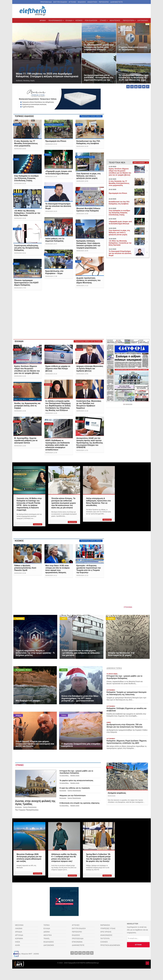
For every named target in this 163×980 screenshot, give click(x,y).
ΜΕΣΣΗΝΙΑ (19, 925)
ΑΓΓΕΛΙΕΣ (72, 2)
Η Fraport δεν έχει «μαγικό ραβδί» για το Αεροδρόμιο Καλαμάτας (76, 772)
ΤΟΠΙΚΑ (47, 925)
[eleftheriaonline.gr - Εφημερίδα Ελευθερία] (33, 11)
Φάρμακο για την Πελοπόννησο (73, 795)
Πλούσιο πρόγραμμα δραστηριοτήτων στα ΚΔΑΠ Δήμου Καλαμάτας (26, 283)
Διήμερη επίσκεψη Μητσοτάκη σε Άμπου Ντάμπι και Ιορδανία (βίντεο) (90, 369)
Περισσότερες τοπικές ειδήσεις (91, 116)
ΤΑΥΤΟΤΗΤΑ (105, 938)
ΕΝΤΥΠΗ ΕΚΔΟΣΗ (60, 2)
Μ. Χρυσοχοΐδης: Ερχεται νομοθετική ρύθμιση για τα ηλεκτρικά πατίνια (26, 440)
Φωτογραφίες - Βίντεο (23, 670)
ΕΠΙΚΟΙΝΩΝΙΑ (77, 942)
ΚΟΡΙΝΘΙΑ (19, 938)
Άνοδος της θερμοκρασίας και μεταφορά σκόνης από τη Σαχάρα (27, 406)
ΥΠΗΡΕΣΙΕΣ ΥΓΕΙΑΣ (108, 928)
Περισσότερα (38, 524)
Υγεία (64, 619)
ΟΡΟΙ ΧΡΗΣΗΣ (106, 932)
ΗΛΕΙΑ (18, 942)
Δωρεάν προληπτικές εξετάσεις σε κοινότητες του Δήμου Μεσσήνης (88, 280)
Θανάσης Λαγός (75, 775)
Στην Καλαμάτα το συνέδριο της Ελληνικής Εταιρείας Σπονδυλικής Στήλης (26, 178)
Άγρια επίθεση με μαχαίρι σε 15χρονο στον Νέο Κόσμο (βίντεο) (58, 369)
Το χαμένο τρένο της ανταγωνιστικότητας (76, 780)
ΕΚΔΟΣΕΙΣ (82, 2)
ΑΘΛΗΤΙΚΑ (48, 935)
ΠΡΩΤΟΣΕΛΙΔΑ (46, 2)
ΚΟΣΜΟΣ (19, 541)
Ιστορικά (111, 619)
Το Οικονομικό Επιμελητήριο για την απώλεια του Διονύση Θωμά (58, 206)
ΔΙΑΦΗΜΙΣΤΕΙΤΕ (117, 2)
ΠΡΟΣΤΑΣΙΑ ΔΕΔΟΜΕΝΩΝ (110, 945)
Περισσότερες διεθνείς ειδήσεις (91, 541)
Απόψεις (18, 715)
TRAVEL (47, 938)
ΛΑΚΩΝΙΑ (19, 928)
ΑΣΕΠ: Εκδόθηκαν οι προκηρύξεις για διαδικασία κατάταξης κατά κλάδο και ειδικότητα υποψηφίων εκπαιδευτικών (58, 445)
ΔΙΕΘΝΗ (47, 932)
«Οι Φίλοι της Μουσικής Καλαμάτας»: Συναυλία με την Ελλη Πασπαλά (27, 213)
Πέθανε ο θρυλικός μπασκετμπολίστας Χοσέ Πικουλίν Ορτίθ (25, 568)
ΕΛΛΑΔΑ (19, 341)
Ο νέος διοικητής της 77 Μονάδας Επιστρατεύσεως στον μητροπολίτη (26, 143)
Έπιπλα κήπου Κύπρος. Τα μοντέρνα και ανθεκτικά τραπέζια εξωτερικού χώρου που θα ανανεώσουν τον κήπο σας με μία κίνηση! (64, 503)
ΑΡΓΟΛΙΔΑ (19, 935)
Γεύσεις (64, 715)
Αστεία (64, 670)
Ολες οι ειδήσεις (139, 163)
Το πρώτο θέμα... (64, 775)
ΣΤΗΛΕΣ (20, 765)
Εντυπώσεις (19, 807)
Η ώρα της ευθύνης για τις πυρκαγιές (75, 788)
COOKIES (104, 942)
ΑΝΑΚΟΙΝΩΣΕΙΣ (106, 935)
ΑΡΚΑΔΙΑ (19, 932)
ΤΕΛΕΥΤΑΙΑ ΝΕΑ (117, 163)
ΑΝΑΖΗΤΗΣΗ (92, 2)
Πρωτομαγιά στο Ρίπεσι (56, 141)
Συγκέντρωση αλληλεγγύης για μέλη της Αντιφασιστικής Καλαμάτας (27, 248)
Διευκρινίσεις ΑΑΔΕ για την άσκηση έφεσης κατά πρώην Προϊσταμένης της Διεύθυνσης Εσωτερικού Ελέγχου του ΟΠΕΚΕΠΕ (90, 443)
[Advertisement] (59, 317)
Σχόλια (110, 767)
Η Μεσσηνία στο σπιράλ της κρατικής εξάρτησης (80, 803)
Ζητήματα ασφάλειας (117, 793)
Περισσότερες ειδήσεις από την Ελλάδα (88, 341)
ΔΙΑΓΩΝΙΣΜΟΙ (49, 945)
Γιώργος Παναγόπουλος (30, 807)
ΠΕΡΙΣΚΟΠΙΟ (104, 2)
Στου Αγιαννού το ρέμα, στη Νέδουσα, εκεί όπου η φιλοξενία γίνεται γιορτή (88, 176)
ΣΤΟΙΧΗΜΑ (128, 607)
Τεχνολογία (19, 619)
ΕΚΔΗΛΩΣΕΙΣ (49, 942)
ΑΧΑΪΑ (17, 945)
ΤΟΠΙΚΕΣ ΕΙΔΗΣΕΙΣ (24, 116)
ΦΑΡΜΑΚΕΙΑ (105, 925)
